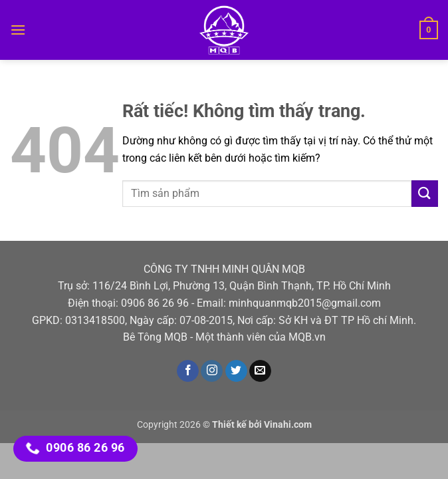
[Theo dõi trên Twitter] (236, 371)
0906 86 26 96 (155, 303)
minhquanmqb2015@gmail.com (305, 303)
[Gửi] (425, 193)
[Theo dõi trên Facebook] (188, 371)
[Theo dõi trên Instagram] (212, 371)
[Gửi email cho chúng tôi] (260, 371)
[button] (18, 30)
